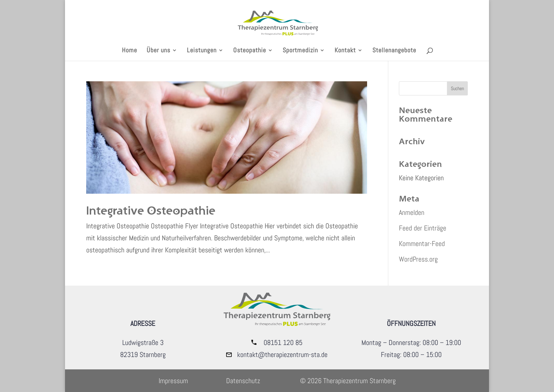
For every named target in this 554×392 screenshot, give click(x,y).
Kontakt (345, 51)
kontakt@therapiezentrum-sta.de (282, 355)
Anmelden (412, 212)
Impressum (173, 381)
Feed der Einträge (423, 228)
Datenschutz (243, 381)
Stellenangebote (394, 51)
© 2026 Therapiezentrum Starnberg (348, 381)
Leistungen (202, 51)
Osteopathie (250, 51)
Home (129, 51)
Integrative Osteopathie (151, 210)
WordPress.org (418, 259)
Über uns (158, 51)
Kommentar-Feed (422, 244)
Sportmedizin (300, 51)
